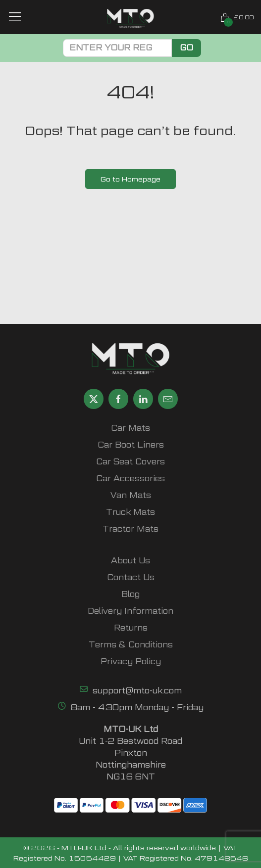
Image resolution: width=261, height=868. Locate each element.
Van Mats (131, 495)
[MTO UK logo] (130, 18)
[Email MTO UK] (168, 399)
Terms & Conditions (131, 645)
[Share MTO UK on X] (94, 399)
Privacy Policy (131, 662)
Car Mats (130, 428)
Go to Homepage (130, 179)
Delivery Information (130, 611)
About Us (130, 561)
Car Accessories (130, 479)
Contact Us (131, 577)
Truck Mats (130, 512)
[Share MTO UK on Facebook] (118, 399)
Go (186, 48)
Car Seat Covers (130, 462)
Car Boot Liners (131, 445)
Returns (131, 628)
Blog (130, 594)
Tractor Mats (130, 529)
